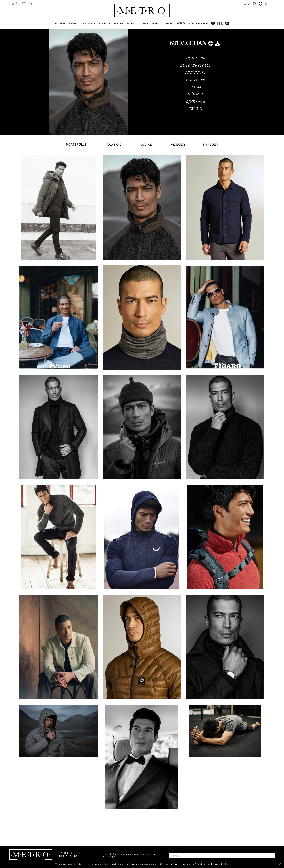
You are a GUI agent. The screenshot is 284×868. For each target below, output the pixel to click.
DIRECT (156, 23)
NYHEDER (211, 145)
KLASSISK (105, 23)
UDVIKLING (88, 23)
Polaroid (114, 145)
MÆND (181, 23)
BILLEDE (60, 23)
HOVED (118, 23)
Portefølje (76, 145)
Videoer (178, 145)
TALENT (131, 23)
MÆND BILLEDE (198, 23)
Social (146, 145)
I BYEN (169, 23)
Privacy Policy (220, 864)
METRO (74, 23)
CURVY (144, 23)
